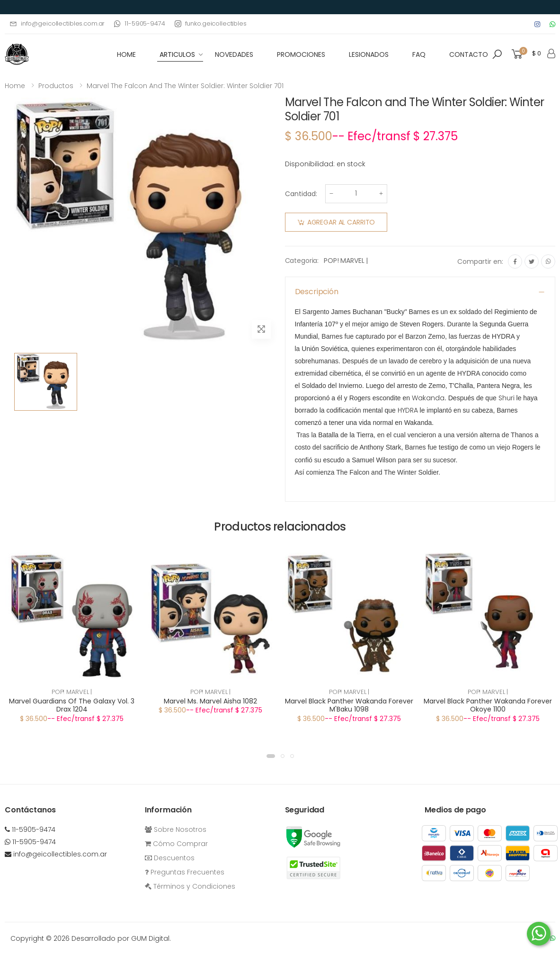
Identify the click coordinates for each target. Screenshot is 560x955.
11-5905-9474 (139, 23)
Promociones (301, 54)
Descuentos (170, 858)
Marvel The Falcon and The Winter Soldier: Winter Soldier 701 (185, 86)
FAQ (419, 54)
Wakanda (428, 398)
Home (15, 86)
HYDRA (408, 410)
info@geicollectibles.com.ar (57, 23)
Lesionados (369, 54)
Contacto (469, 54)
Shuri (507, 398)
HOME (126, 54)
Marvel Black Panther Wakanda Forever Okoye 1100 (488, 705)
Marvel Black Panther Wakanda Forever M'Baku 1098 (349, 705)
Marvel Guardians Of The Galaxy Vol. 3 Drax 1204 (72, 705)
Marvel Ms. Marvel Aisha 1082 (210, 701)
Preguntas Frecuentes (185, 872)
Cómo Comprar (176, 844)
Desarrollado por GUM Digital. (121, 938)
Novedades (234, 54)
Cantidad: (301, 194)
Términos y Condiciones (190, 886)
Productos (56, 86)
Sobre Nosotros (176, 829)
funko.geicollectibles (211, 23)
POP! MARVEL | (346, 261)
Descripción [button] (317, 292)
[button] (497, 54)
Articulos (177, 54)
